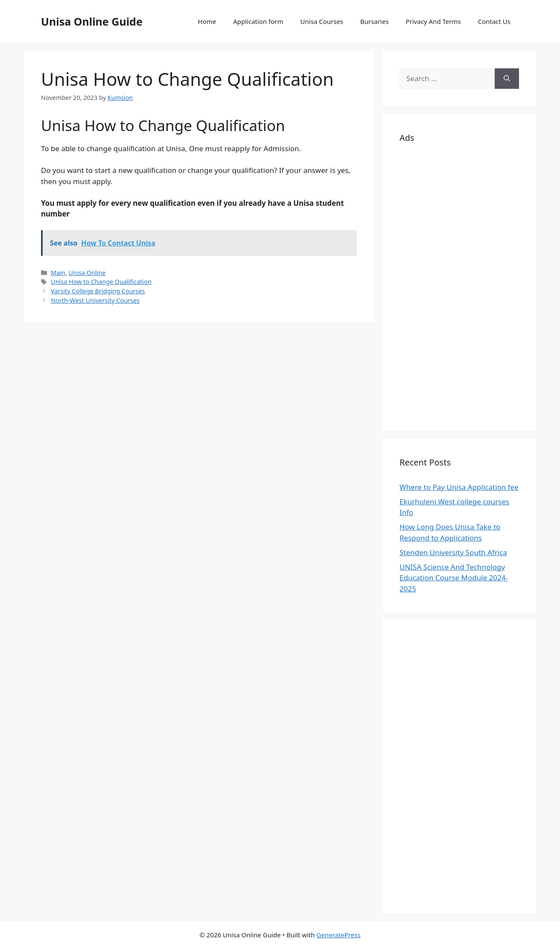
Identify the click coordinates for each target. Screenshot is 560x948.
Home (207, 21)
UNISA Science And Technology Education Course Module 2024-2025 (454, 578)
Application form (258, 21)
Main (58, 273)
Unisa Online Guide (92, 21)
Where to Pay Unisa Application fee (459, 487)
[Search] (507, 79)
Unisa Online (87, 273)
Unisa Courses (322, 21)
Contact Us (494, 21)
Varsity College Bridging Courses (98, 291)
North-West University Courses (95, 300)
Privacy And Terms (433, 21)
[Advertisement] (459, 285)
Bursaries (375, 21)
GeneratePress (338, 935)
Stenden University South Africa (453, 552)
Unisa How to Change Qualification (101, 282)
